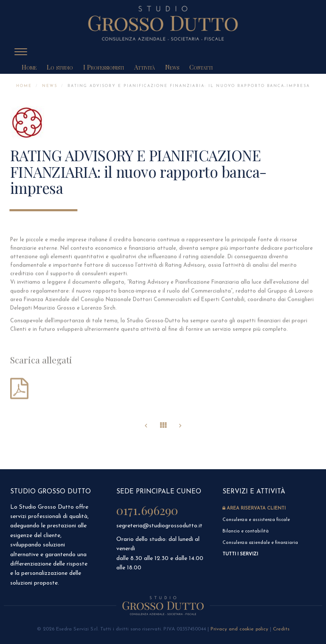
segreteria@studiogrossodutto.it (159, 526)
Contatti (201, 67)
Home (29, 67)
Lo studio (60, 67)
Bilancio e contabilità (246, 531)
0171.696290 (147, 510)
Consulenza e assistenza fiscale (257, 520)
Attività (145, 67)
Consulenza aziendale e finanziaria (260, 543)
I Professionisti (104, 67)
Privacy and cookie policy (239, 629)
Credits (281, 629)
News (172, 67)
